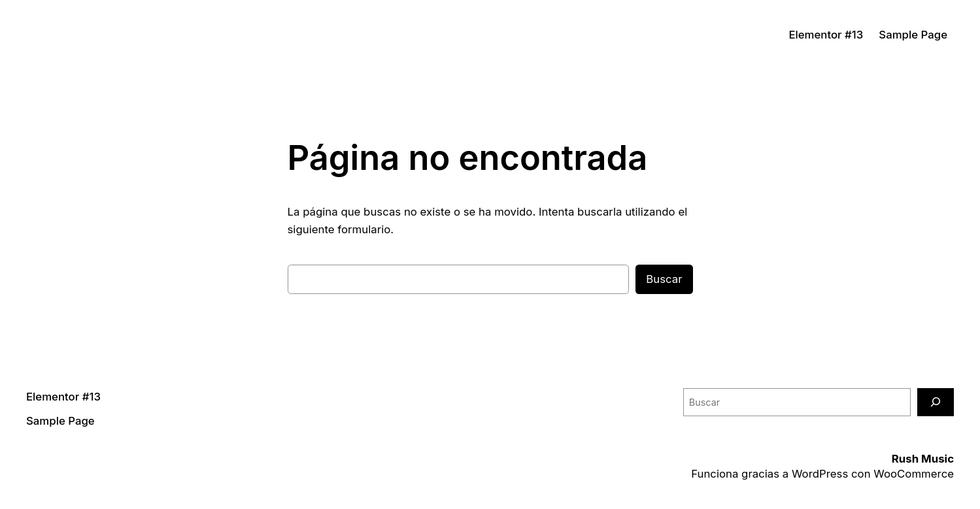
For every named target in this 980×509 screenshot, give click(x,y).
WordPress (820, 474)
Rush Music (923, 459)
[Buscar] (936, 402)
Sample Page (913, 35)
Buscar (664, 279)
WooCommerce (914, 474)
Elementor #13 (826, 35)
